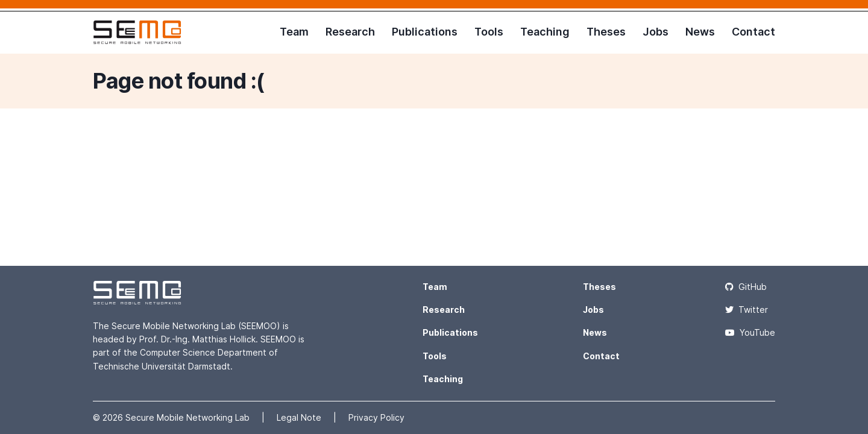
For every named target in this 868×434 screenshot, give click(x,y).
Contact (753, 32)
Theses (606, 32)
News (700, 32)
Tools (489, 32)
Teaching (545, 32)
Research (350, 32)
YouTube (750, 332)
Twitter (747, 310)
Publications (425, 32)
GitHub (746, 287)
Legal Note (300, 417)
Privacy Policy (376, 417)
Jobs (656, 32)
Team (294, 32)
